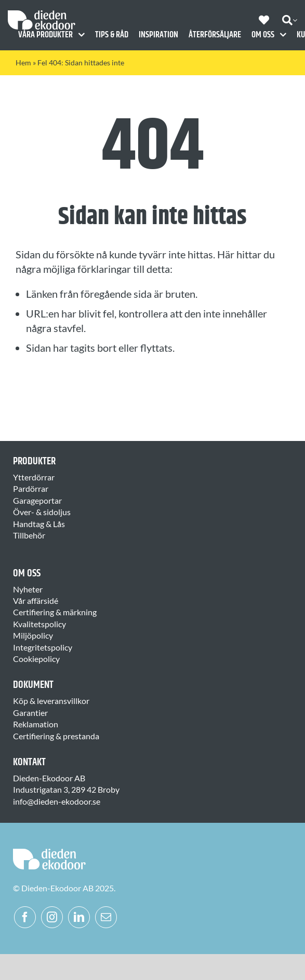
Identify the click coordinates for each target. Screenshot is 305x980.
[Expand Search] (295, 20)
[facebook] (25, 917)
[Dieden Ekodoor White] (42, 14)
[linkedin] (79, 917)
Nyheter (28, 589)
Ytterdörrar (34, 477)
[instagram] (52, 917)
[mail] (106, 917)
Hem (23, 63)
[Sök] (287, 20)
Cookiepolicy (36, 659)
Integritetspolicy (43, 647)
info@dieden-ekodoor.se (57, 801)
